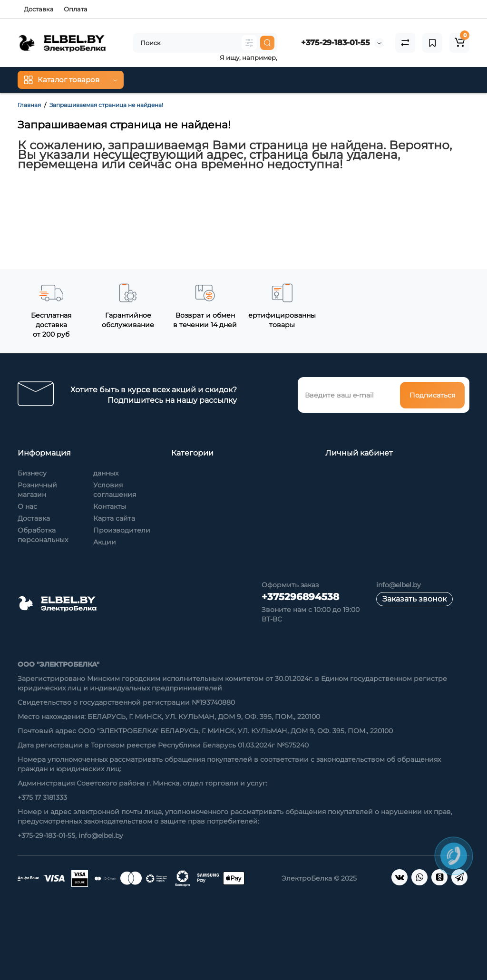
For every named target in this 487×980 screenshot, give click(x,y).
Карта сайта (114, 518)
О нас (27, 506)
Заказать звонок (414, 599)
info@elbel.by (399, 585)
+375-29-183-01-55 (336, 43)
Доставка (39, 9)
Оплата (76, 9)
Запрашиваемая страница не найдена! (106, 105)
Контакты (110, 506)
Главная (29, 105)
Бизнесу (32, 473)
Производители (122, 530)
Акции (105, 542)
